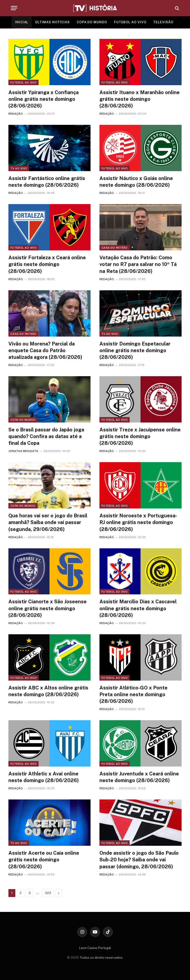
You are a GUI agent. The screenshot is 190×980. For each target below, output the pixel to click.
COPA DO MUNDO (92, 22)
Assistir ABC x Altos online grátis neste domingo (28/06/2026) (48, 691)
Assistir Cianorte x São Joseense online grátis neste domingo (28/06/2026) (47, 608)
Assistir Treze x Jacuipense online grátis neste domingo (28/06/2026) (140, 436)
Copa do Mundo (23, 420)
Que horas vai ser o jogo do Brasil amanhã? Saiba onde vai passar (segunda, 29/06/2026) (48, 522)
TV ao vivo (19, 168)
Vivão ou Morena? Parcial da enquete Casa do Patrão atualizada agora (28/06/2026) (45, 350)
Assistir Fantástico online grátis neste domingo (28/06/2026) (47, 182)
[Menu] (14, 8)
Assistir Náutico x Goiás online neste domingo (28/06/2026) (136, 182)
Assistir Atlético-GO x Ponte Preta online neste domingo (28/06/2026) (133, 694)
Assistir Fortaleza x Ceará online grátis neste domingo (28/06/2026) (47, 264)
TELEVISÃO (163, 22)
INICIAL (22, 22)
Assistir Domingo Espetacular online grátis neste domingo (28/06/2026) (135, 350)
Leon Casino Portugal (95, 948)
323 (48, 893)
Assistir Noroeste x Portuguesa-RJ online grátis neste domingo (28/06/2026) (138, 522)
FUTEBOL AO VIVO (130, 22)
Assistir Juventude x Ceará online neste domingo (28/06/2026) (139, 777)
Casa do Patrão (115, 248)
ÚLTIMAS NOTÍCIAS (52, 22)
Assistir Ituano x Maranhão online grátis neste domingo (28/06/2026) (140, 99)
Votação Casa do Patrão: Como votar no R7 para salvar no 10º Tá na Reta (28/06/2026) (138, 264)
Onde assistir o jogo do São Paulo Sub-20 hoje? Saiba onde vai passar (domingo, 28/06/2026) (139, 860)
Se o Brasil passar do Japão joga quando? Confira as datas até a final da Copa (46, 436)
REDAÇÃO (16, 114)
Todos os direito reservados (101, 958)
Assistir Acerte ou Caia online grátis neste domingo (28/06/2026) (44, 860)
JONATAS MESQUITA (23, 451)
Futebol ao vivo (24, 82)
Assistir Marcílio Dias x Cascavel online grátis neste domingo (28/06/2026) (138, 608)
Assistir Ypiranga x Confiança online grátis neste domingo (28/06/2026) (44, 99)
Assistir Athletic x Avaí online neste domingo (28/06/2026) (44, 777)
